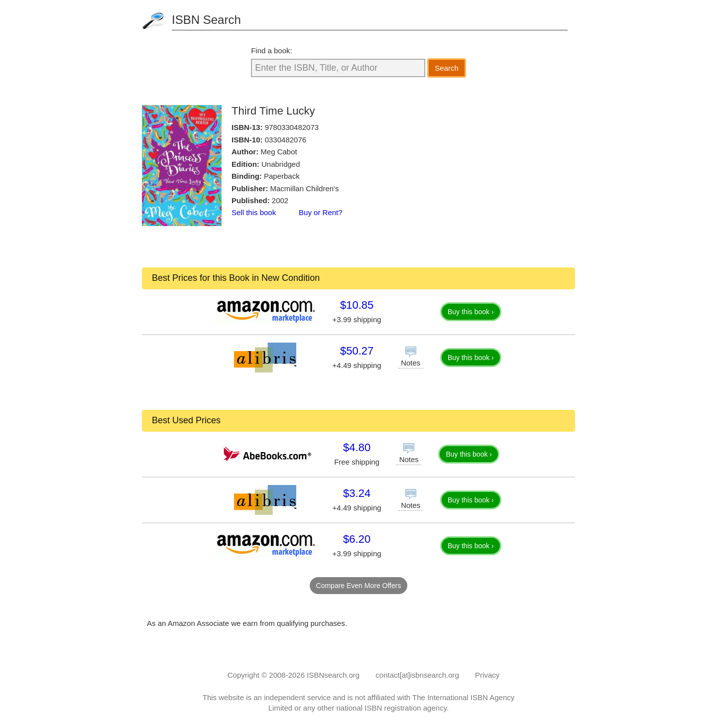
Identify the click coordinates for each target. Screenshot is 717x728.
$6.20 (357, 539)
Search (447, 68)
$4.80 (357, 447)
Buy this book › (471, 312)
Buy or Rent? (321, 212)
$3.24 (357, 493)
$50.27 (357, 351)
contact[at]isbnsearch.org (417, 675)
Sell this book (254, 212)
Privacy (487, 675)
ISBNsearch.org (333, 675)
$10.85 (357, 305)
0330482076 (286, 140)
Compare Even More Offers (359, 586)
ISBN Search (206, 20)
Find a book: (272, 51)
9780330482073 (292, 127)
